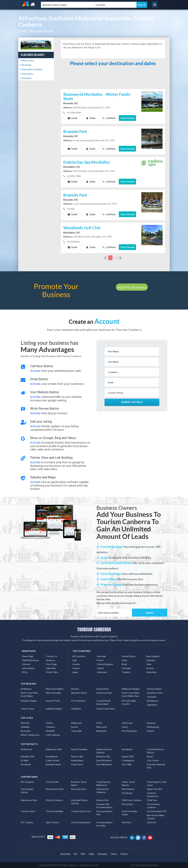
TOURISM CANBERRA (94, 629)
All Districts (26, 749)
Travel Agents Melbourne (103, 783)
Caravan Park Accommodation (104, 806)
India (149, 664)
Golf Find (151, 822)
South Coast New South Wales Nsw (130, 694)
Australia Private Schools (79, 802)
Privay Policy (52, 672)
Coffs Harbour (53, 735)
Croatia (76, 664)
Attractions (127, 804)
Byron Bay (26, 731)
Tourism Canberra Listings (145, 865)
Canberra (50, 727)
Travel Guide (52, 782)
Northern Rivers (79, 693)
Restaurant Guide (55, 789)
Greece (76, 668)
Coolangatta (128, 760)
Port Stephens (78, 701)
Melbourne (76, 723)
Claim (91, 118)
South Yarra (77, 764)
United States (129, 656)
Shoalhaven (153, 701)
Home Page (28, 656)
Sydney (49, 723)
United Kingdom (105, 664)
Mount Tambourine (30, 735)
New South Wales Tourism (156, 817)
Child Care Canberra (132, 800)
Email (73, 118)
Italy (75, 660)
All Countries (79, 656)
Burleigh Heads (53, 764)
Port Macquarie (129, 731)
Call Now (109, 118)
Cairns (125, 727)
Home (24, 31)
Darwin (75, 727)
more (118, 258)
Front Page (51, 664)
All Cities (25, 723)
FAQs (25, 672)
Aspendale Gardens (31, 69)
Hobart (150, 731)
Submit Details (132, 402)
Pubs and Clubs (79, 789)
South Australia (104, 693)
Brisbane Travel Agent (79, 783)
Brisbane (151, 723)
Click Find (126, 822)
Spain (124, 660)
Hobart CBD (128, 756)
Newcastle (102, 727)
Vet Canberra (27, 782)
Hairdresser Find (29, 800)
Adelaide (25, 727)
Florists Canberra (54, 800)
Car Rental (127, 793)
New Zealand (153, 656)
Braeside (26, 65)
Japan (75, 672)
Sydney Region (154, 689)
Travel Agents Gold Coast (157, 783)
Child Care (152, 800)
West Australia (53, 693)
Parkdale (26, 78)
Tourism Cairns (28, 811)
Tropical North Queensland (103, 702)
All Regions (26, 689)
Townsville (76, 731)
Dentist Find (102, 800)
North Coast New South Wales (29, 694)
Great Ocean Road (106, 709)
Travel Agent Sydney (27, 791)
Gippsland (152, 705)
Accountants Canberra (153, 806)
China (114, 854)
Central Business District (155, 751)
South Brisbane (104, 760)
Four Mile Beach (104, 764)
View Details (127, 118)
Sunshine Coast (155, 693)
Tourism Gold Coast (81, 811)
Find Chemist (128, 789)
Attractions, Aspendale (42, 31)
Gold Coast (127, 723)
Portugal (126, 668)
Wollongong (153, 727)
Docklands (26, 764)
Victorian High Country (129, 702)
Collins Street (53, 760)
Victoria (75, 689)
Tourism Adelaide (54, 811)
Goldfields (76, 709)
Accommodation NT (157, 811)
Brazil (124, 664)
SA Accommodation (81, 822)
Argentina (151, 672)
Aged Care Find (155, 789)
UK (75, 854)
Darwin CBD (77, 756)
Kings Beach (77, 760)
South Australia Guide (129, 813)
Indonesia (102, 672)
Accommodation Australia (104, 824)
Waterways (27, 60)
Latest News (28, 668)
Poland (100, 668)
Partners (26, 664)
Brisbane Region (29, 701)
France (100, 660)
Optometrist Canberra (103, 791)
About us (50, 660)
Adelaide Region (54, 709)
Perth (99, 723)
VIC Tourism (27, 822)
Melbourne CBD (54, 749)
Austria (150, 668)
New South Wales (55, 689)
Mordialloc (27, 74)
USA (83, 854)
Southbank (127, 749)
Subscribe (51, 668)
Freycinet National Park (156, 766)
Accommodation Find (104, 813)
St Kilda (24, 760)
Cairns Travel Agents (128, 783)
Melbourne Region (131, 689)
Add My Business (132, 287)
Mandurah (101, 731)
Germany (151, 660)
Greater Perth (53, 701)
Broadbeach (52, 756)
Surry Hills (127, 764)
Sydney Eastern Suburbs (104, 751)
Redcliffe (50, 731)
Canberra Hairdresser (153, 795)
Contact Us (52, 656)
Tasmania (152, 697)
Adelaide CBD (28, 756)
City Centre (153, 760)
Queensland (102, 689)
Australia (101, 656)
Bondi (150, 756)
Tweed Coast (27, 709)
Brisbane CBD (103, 756)
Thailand (126, 672)
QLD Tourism (52, 822)
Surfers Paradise (79, 749)
